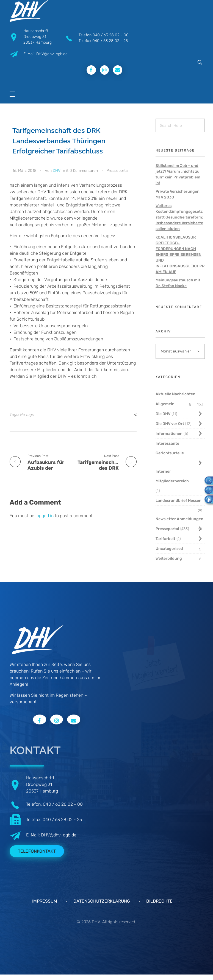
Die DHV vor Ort (170, 424)
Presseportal (117, 171)
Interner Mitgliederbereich (172, 476)
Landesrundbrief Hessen (179, 501)
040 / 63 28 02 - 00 (111, 35)
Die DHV (163, 414)
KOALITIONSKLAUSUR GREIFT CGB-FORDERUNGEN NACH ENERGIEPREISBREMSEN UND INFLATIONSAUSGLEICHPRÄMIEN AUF (180, 255)
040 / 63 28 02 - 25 (110, 41)
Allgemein (165, 404)
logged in (45, 516)
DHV (57, 171)
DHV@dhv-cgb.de (59, 835)
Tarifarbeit (165, 539)
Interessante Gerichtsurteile (170, 448)
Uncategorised (169, 549)
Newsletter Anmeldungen (179, 519)
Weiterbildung (169, 558)
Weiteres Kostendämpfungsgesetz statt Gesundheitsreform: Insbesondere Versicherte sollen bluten (179, 217)
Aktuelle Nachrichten (175, 394)
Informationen (169, 434)
